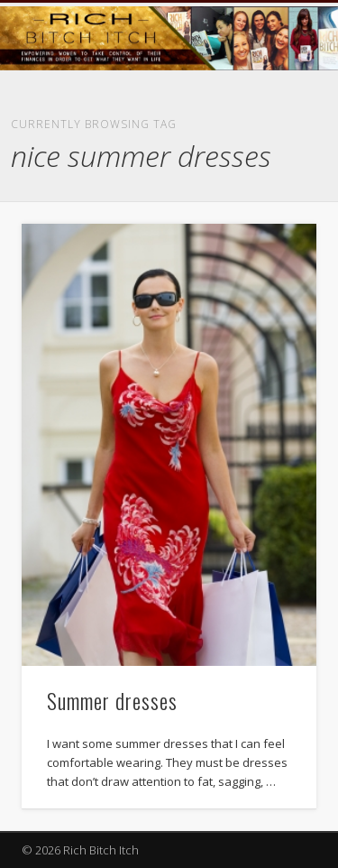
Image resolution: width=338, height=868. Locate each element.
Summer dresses (112, 700)
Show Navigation (273, 162)
